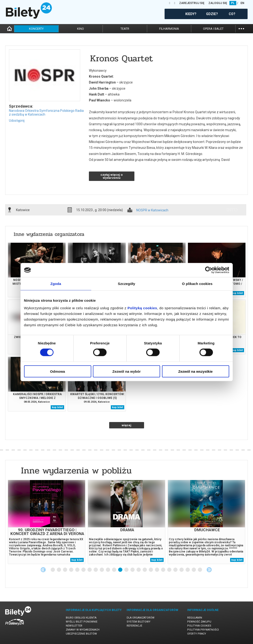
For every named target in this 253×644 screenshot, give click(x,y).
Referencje (134, 626)
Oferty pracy (197, 634)
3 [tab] (65, 570)
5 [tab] (78, 570)
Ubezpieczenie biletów (81, 634)
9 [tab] (102, 570)
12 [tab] (120, 570)
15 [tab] (139, 570)
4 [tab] (71, 570)
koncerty (36, 29)
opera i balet (213, 29)
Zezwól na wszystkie (195, 371)
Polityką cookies (142, 308)
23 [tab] (188, 570)
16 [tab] (145, 570)
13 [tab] (127, 570)
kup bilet (237, 293)
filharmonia (169, 29)
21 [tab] (176, 570)
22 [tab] (182, 570)
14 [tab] (133, 570)
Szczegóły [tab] (126, 284)
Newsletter (74, 626)
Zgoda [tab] (56, 284)
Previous (43, 570)
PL (233, 3)
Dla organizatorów (141, 618)
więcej (126, 425)
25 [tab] (200, 570)
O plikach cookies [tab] (197, 284)
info (232, 210)
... (241, 28)
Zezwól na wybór (126, 371)
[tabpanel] (47, 522)
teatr (125, 29)
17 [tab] (151, 570)
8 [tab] (96, 570)
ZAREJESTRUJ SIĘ (192, 3)
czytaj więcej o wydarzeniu (112, 176)
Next (209, 570)
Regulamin (195, 618)
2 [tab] (59, 570)
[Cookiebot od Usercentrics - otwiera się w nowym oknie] (209, 270)
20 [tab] (170, 570)
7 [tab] (90, 570)
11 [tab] (114, 570)
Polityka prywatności (203, 630)
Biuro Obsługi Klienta (81, 618)
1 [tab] (53, 570)
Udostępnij (17, 121)
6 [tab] (84, 570)
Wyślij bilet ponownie (82, 622)
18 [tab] (157, 570)
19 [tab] (163, 570)
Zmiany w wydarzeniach (83, 630)
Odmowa (57, 371)
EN (242, 3)
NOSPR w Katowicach (152, 210)
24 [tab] (194, 570)
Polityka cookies (199, 626)
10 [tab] (108, 570)
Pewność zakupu (199, 622)
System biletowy (139, 622)
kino (81, 29)
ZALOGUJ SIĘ (218, 3)
